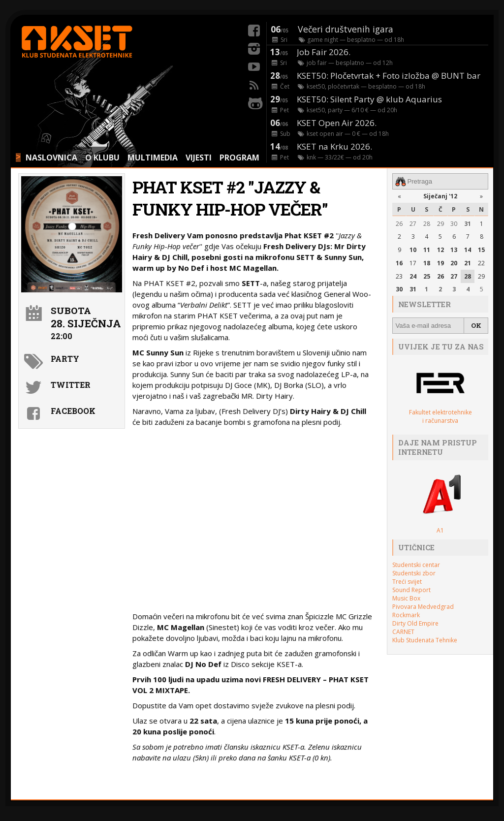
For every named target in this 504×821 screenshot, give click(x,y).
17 (413, 263)
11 (427, 250)
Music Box (406, 598)
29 (441, 224)
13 (454, 250)
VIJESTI (199, 158)
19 (441, 263)
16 (399, 263)
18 (427, 263)
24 (413, 276)
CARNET (403, 632)
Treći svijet (407, 582)
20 (454, 263)
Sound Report (411, 590)
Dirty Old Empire (415, 623)
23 (399, 276)
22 (481, 263)
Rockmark (406, 615)
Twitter (71, 385)
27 (413, 224)
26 (399, 224)
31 (468, 224)
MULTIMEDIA (153, 158)
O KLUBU (102, 158)
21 (468, 263)
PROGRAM (239, 158)
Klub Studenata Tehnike (425, 640)
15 (481, 250)
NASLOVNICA (51, 158)
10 (413, 250)
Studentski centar (416, 565)
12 (441, 250)
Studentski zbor (414, 573)
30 (454, 224)
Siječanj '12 (440, 196)
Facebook (73, 411)
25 (427, 276)
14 (468, 250)
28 (427, 224)
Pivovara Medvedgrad (423, 607)
